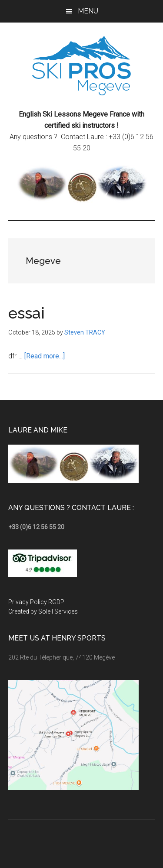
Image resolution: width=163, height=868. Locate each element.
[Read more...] (45, 356)
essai (27, 313)
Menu (88, 11)
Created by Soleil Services (43, 611)
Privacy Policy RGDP (36, 602)
